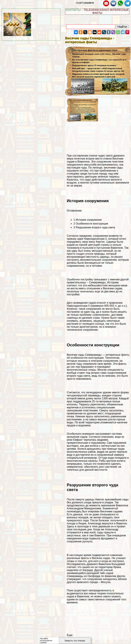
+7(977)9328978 (85, 3)
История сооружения (88, 220)
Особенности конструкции (91, 224)
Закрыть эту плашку (75, 641)
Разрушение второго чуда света (94, 227)
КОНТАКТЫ (73, 10)
